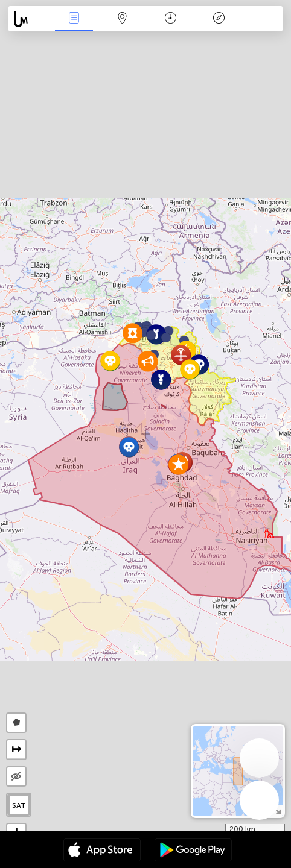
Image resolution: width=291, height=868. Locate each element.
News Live (74, 19)
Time (171, 19)
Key (219, 19)
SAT (19, 805)
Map (122, 19)
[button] (166, 338)
